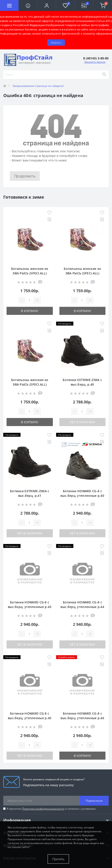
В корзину (30, 311)
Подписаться (94, 801)
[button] (47, 5)
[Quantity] (29, 300)
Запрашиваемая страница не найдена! (38, 86)
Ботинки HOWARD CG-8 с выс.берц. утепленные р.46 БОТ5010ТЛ (82, 718)
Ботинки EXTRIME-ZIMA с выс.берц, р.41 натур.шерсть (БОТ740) (30, 496)
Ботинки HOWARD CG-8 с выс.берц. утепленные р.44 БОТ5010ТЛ (82, 607)
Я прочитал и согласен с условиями (51, 809)
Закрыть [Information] (56, 42)
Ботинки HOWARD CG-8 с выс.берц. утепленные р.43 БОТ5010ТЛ (30, 607)
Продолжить (25, 176)
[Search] (104, 75)
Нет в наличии (82, 422)
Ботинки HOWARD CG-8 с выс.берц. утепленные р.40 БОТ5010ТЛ (82, 496)
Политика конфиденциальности (43, 809)
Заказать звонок (95, 62)
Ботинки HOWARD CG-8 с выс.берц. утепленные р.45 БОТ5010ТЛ (30, 718)
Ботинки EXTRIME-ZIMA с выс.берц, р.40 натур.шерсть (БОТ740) (82, 384)
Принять (58, 859)
